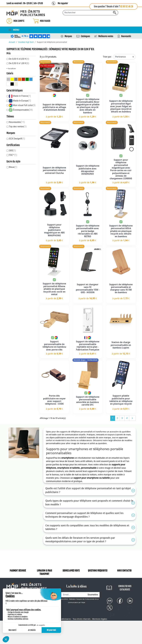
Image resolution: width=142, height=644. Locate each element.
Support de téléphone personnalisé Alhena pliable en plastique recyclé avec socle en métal (54, 289)
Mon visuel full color (24, 105)
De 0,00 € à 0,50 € (19, 59)
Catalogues (85, 36)
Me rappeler (63, 3)
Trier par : (108, 57)
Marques (68, 36)
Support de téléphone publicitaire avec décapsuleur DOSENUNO (88, 170)
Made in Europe (22, 101)
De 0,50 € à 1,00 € (19, 63)
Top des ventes (18, 127)
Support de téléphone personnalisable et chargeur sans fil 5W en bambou (121, 289)
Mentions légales (100, 622)
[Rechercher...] (90, 13)
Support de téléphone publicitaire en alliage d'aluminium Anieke (54, 107)
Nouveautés (126, 36)
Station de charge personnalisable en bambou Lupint (121, 345)
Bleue (13, 167)
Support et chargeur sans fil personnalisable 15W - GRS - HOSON (88, 289)
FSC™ (13, 155)
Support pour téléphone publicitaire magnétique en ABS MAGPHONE (54, 230)
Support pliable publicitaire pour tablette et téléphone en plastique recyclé (121, 400)
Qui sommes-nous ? (16, 586)
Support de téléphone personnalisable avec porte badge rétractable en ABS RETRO (88, 231)
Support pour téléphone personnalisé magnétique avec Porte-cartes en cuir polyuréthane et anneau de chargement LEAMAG (121, 169)
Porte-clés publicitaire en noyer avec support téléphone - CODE (54, 400)
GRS (12, 151)
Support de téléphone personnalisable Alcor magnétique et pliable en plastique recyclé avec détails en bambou (88, 106)
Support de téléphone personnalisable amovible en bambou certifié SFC (88, 401)
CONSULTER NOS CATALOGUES (125, 588)
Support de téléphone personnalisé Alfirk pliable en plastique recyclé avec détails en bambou (121, 231)
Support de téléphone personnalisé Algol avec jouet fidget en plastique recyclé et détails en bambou (121, 106)
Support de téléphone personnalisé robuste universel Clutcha (54, 170)
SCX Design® (17, 139)
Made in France (22, 96)
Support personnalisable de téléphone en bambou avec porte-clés (54, 346)
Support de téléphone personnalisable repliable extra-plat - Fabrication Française (88, 346)
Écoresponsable (23, 110)
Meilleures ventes (106, 36)
